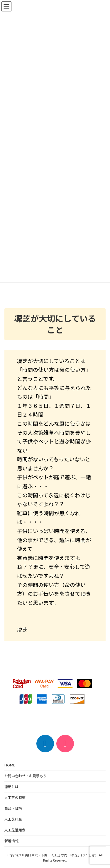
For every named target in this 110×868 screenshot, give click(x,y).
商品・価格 (13, 808)
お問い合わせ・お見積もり (26, 776)
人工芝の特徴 (15, 798)
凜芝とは (11, 787)
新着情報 (11, 841)
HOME (10, 765)
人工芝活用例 (15, 830)
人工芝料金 (13, 819)
